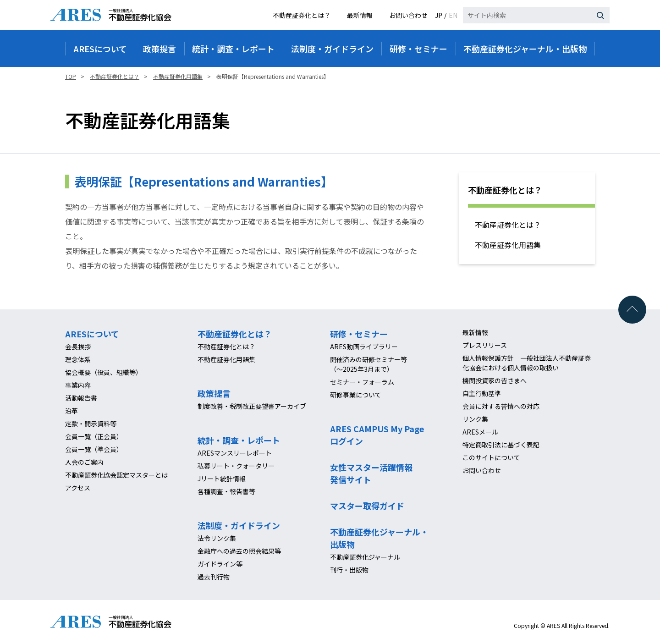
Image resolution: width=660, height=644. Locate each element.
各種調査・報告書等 (226, 491)
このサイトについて (491, 457)
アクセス (78, 488)
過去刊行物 (214, 577)
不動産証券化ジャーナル (365, 557)
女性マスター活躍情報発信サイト (371, 473)
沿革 (71, 411)
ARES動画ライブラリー (364, 347)
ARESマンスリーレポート (235, 453)
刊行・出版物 (349, 570)
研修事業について (356, 395)
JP (439, 15)
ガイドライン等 (220, 564)
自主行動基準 (482, 393)
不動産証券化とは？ (302, 15)
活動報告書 (81, 398)
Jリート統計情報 (222, 479)
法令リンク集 (217, 538)
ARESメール (480, 432)
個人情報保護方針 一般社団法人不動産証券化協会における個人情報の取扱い (527, 363)
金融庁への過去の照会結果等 (239, 551)
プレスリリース (485, 345)
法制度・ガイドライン (239, 525)
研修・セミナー (359, 334)
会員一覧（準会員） (94, 449)
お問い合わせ (408, 15)
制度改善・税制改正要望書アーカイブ (252, 406)
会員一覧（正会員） (94, 436)
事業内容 (78, 385)
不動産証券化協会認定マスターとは (116, 475)
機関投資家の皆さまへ (495, 380)
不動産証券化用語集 (508, 245)
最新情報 (360, 15)
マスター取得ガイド (367, 506)
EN (453, 15)
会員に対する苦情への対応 (501, 406)
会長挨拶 (78, 347)
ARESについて (92, 334)
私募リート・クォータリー (236, 466)
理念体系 (78, 359)
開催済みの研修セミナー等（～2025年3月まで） (368, 364)
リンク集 (475, 419)
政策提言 (214, 393)
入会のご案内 (84, 462)
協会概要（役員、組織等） (104, 372)
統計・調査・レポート (239, 440)
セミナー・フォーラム (362, 382)
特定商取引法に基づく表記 (501, 445)
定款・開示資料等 (91, 424)
